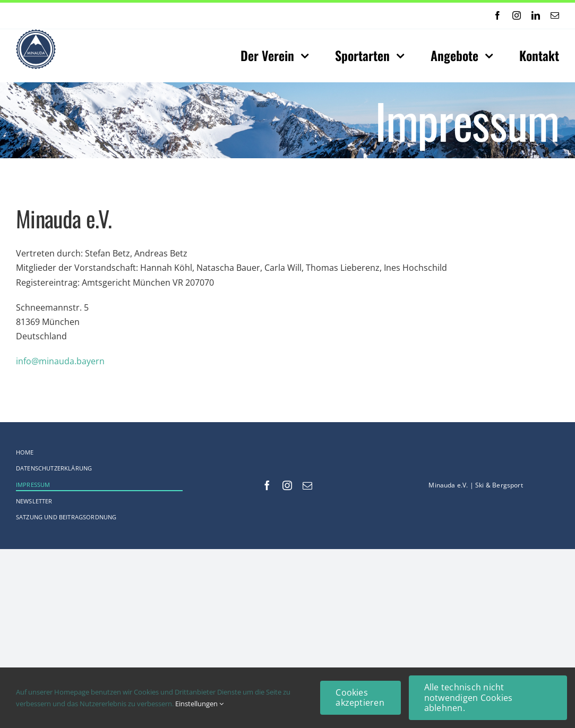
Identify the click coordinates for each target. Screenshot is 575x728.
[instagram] (517, 15)
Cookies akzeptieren (360, 697)
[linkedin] (536, 15)
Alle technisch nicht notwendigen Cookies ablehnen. (469, 697)
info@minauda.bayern (60, 361)
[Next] (269, 16)
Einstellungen (199, 704)
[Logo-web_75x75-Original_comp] (36, 33)
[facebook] (497, 15)
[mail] (555, 15)
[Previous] (255, 16)
